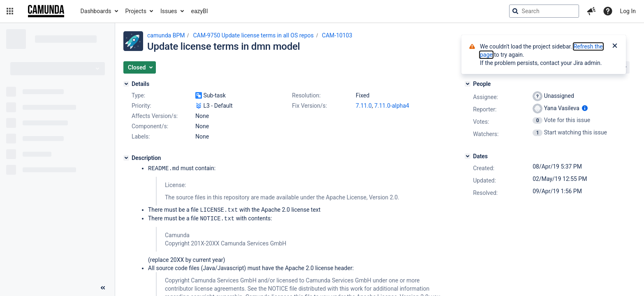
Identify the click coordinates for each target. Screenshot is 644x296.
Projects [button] (136, 11)
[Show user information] (585, 108)
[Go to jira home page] (46, 11)
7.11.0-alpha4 (392, 106)
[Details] (126, 84)
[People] (468, 84)
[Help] (608, 11)
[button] (10, 11)
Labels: (141, 136)
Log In (628, 11)
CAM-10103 (337, 35)
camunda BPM (166, 35)
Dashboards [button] (96, 11)
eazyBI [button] (200, 11)
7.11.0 (364, 106)
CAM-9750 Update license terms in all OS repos (253, 35)
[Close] (615, 46)
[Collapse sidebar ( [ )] (103, 288)
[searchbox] (544, 11)
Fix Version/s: (309, 106)
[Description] (126, 158)
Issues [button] (169, 11)
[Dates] (468, 156)
